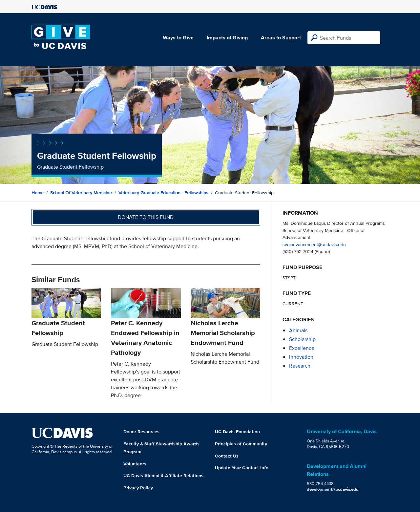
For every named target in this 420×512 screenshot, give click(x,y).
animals (298, 330)
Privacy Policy (138, 488)
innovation (301, 357)
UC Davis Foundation (237, 432)
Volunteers (135, 464)
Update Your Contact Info (242, 468)
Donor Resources (141, 432)
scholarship (302, 339)
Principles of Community (241, 444)
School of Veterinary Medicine (81, 193)
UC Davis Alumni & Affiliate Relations (163, 476)
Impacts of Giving (227, 38)
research (300, 366)
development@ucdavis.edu (333, 489)
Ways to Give (178, 38)
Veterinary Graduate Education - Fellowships (163, 193)
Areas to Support (281, 38)
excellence (302, 348)
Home (38, 193)
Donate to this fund (146, 217)
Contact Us (227, 456)
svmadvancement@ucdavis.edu (314, 244)
